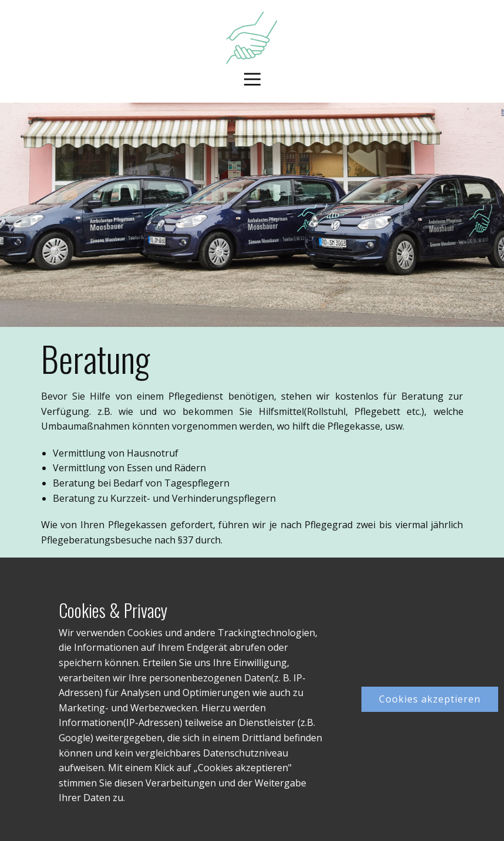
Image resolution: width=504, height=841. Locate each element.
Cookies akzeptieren (430, 699)
